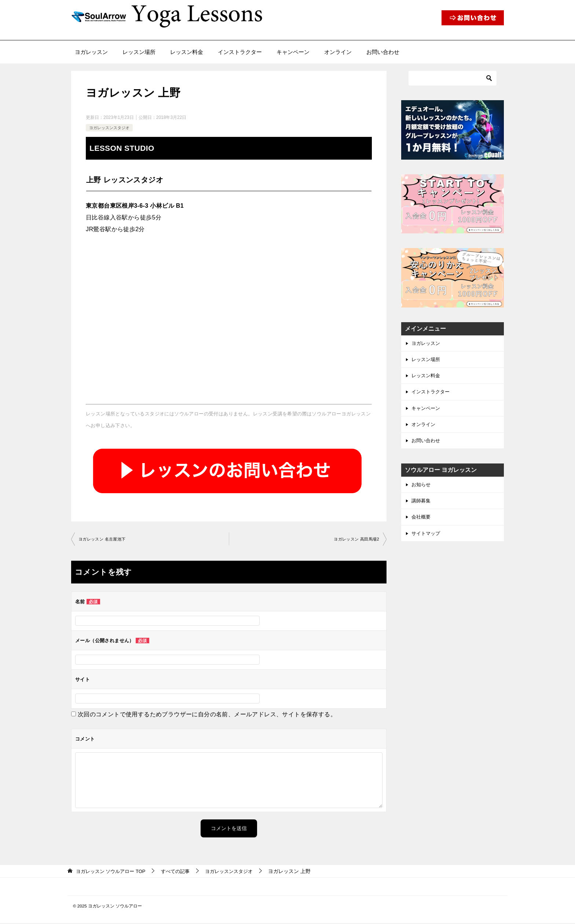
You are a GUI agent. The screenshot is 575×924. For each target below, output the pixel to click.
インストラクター (240, 52)
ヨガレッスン (91, 52)
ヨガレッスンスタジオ (111, 128)
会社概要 (422, 524)
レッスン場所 (139, 52)
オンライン (338, 52)
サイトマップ (427, 541)
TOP (113, 872)
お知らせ (422, 490)
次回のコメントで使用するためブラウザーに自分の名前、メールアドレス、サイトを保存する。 (207, 715)
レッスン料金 (187, 52)
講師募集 (422, 507)
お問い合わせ (383, 52)
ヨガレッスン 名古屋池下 (104, 539)
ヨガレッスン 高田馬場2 (354, 539)
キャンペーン (293, 52)
